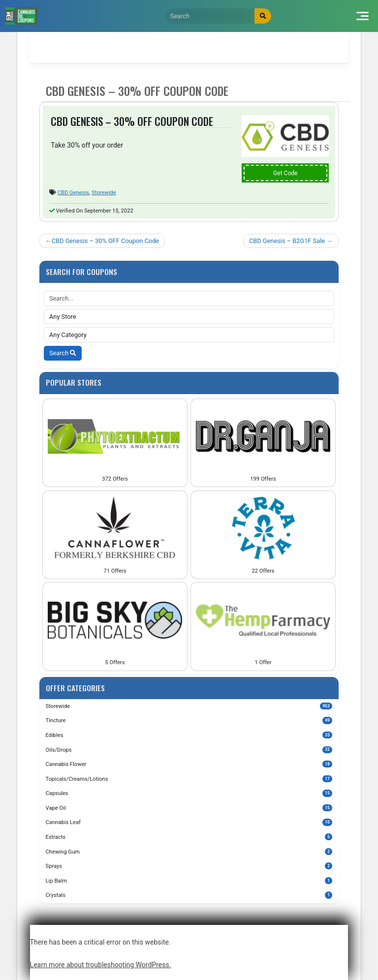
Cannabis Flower (189, 764)
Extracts (189, 837)
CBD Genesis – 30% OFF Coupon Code (105, 241)
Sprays (189, 866)
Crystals (189, 895)
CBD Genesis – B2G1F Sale (287, 241)
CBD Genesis (73, 193)
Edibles (189, 735)
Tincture (189, 720)
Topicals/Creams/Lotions (189, 779)
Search (63, 353)
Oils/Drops (189, 750)
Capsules (189, 793)
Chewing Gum (189, 852)
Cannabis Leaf (189, 822)
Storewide (104, 193)
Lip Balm (189, 881)
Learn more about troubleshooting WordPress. (101, 965)
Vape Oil (189, 808)
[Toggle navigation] (362, 16)
